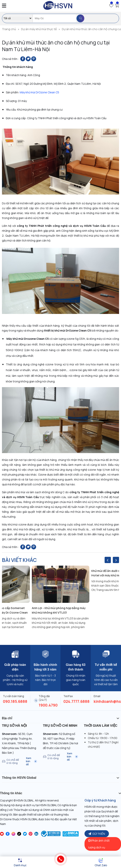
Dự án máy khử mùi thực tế (39, 29)
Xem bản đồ (32, 761)
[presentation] (108, 560)
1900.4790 (48, 705)
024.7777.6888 (77, 701)
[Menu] (20, 863)
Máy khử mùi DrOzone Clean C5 (39, 92)
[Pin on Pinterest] (34, 59)
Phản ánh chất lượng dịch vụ (99, 844)
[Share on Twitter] (28, 59)
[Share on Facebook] (23, 59)
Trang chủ (9, 29)
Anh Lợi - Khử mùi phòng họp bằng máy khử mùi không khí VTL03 (59, 610)
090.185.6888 (15, 701)
